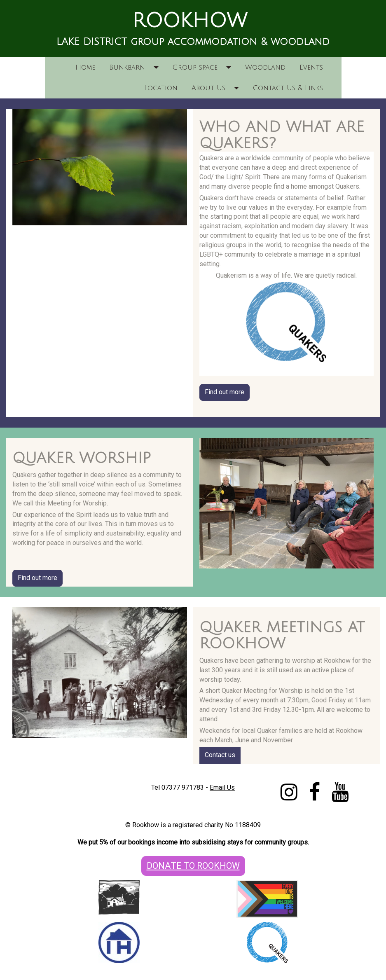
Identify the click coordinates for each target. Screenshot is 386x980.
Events (311, 68)
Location (161, 88)
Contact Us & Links (288, 88)
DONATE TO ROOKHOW (193, 866)
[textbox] (193, 21)
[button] (159, 68)
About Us (208, 88)
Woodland (265, 68)
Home (85, 68)
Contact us (220, 755)
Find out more (225, 392)
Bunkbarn (127, 68)
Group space (195, 68)
